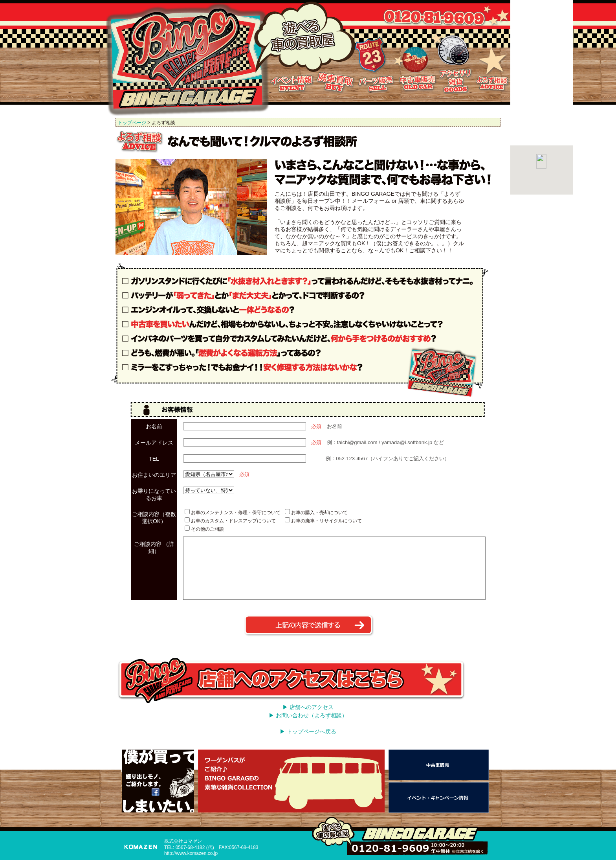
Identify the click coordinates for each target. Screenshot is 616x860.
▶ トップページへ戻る (308, 731)
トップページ (132, 123)
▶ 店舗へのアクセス (308, 707)
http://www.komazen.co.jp (191, 853)
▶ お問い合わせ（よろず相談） (308, 715)
